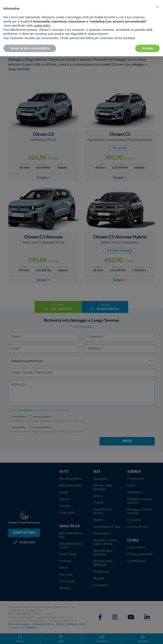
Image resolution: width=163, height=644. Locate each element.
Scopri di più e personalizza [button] (30, 48)
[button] (157, 7)
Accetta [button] (147, 48)
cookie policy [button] (42, 26)
